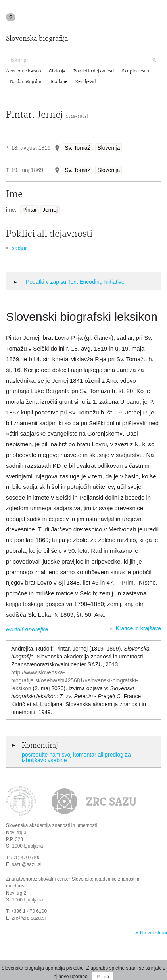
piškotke (75, 968)
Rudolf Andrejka (27, 629)
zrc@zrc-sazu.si (29, 918)
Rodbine (59, 82)
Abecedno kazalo (23, 71)
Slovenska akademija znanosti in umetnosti (51, 825)
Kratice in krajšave (138, 628)
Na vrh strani (154, 933)
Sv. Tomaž (78, 148)
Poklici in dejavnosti (94, 71)
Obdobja (57, 71)
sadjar (19, 248)
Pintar (30, 210)
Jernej (50, 210)
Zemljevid (86, 82)
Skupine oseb (135, 71)
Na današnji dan (26, 82)
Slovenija (108, 148)
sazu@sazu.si (27, 864)
